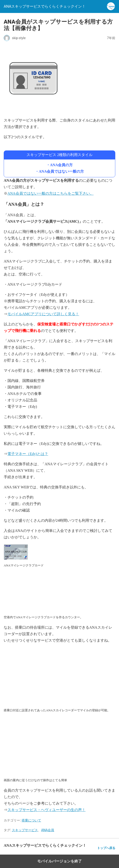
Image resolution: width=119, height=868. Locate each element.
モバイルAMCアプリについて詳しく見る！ (43, 314)
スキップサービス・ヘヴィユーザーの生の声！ (46, 810)
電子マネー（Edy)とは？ (28, 454)
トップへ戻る (106, 848)
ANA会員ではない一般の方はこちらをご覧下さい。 (51, 193)
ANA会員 (48, 830)
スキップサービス (25, 830)
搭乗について (31, 820)
